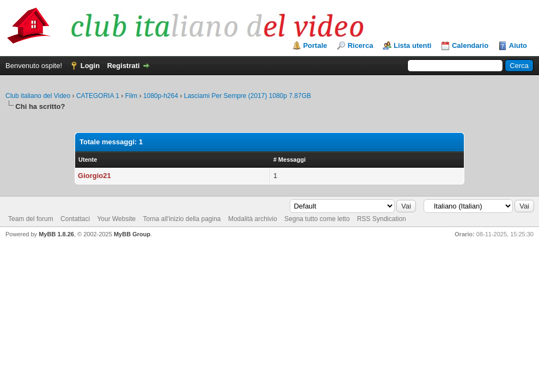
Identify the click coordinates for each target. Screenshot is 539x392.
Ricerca (360, 45)
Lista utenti (412, 45)
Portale (315, 45)
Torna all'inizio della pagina (182, 219)
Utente (88, 160)
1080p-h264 (161, 96)
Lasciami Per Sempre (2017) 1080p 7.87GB (247, 96)
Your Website (116, 219)
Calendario (470, 45)
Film (131, 96)
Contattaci (75, 219)
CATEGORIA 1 (98, 96)
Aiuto (518, 45)
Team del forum (31, 219)
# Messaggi (289, 160)
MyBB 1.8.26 (56, 234)
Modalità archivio (253, 219)
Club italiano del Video (38, 96)
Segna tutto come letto (317, 219)
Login (90, 66)
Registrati (124, 66)
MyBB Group (132, 234)
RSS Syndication (382, 219)
